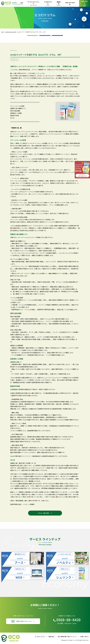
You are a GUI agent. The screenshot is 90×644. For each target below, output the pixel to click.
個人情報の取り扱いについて (67, 637)
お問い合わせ (84, 637)
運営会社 (51, 637)
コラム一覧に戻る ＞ (45, 513)
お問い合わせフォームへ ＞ (25, 621)
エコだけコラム (40, 637)
